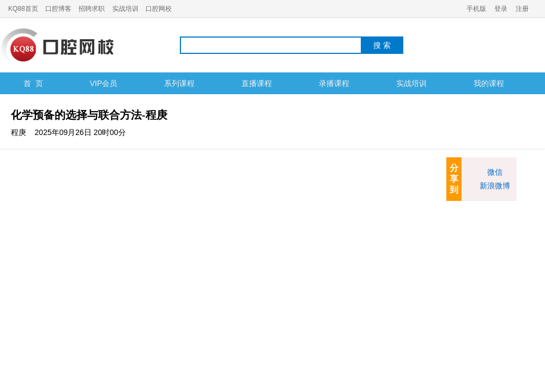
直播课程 (257, 83)
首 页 (33, 83)
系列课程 (179, 83)
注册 (522, 9)
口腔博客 (58, 9)
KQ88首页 (23, 9)
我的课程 (489, 83)
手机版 (476, 9)
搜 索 (382, 45)
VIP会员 (104, 83)
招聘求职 (92, 9)
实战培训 (125, 9)
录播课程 (334, 83)
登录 (501, 9)
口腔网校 (159, 9)
